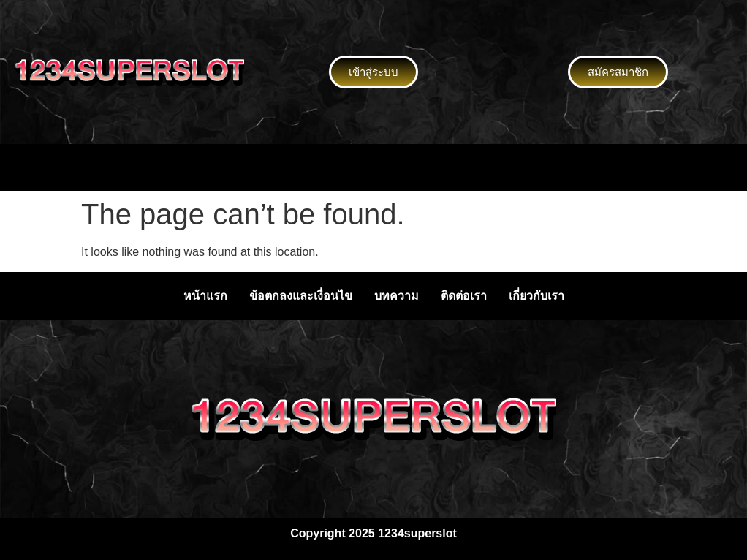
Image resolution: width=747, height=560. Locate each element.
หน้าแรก (205, 296)
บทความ (397, 296)
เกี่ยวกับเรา (536, 296)
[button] (373, 167)
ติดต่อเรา (464, 296)
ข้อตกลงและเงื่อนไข (301, 296)
